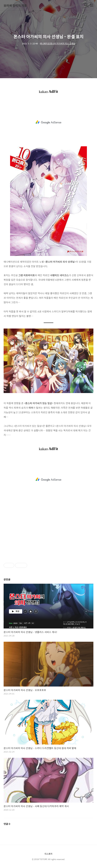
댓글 (7, 824)
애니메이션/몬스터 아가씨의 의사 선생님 (57, 43)
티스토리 (48, 854)
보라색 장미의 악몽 (15, 5)
